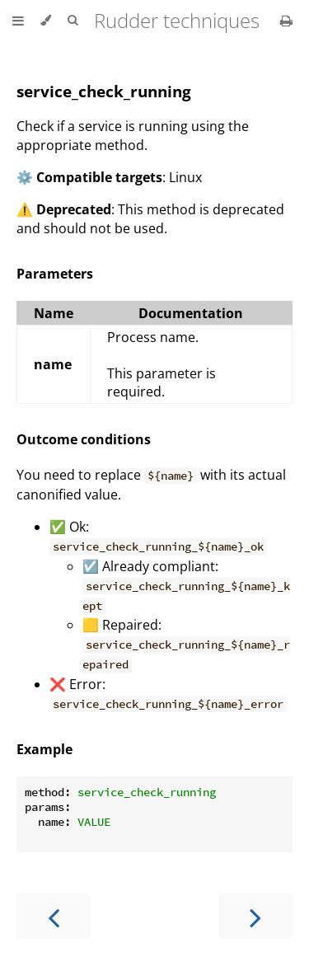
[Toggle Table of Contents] (18, 21)
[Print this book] (286, 21)
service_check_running (104, 91)
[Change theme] (46, 21)
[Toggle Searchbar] (73, 21)
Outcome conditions (84, 439)
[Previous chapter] (54, 916)
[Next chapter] (255, 916)
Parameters (55, 274)
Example (44, 749)
